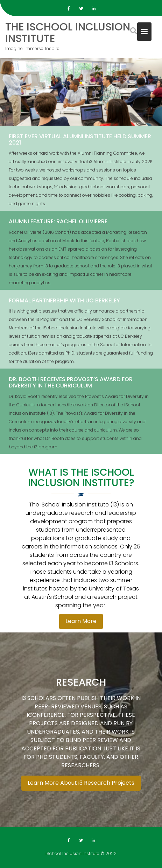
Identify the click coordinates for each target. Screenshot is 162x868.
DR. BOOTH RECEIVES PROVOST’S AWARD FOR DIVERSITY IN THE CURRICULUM (71, 383)
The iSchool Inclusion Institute (68, 33)
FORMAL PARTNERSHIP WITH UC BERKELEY (64, 301)
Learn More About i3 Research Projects (81, 783)
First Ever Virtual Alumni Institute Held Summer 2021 (80, 140)
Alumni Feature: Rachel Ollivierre (58, 222)
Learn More (81, 621)
